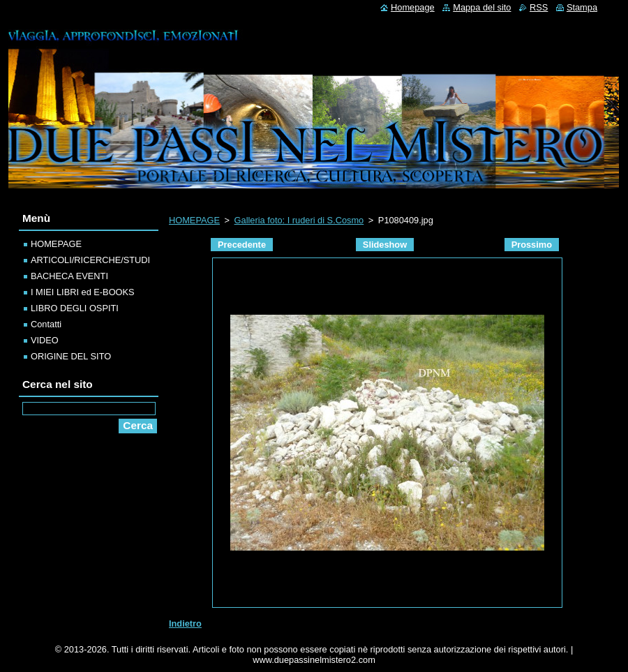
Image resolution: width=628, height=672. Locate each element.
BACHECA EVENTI (69, 276)
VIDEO (45, 340)
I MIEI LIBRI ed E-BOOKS (83, 292)
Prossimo (532, 245)
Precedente (242, 245)
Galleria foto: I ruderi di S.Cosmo (299, 220)
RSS (539, 7)
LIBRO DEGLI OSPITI (75, 308)
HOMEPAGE (194, 220)
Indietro (185, 624)
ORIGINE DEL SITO (71, 356)
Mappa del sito (482, 7)
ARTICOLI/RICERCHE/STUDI (90, 260)
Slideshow (385, 245)
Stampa (582, 7)
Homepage (413, 7)
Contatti (46, 324)
